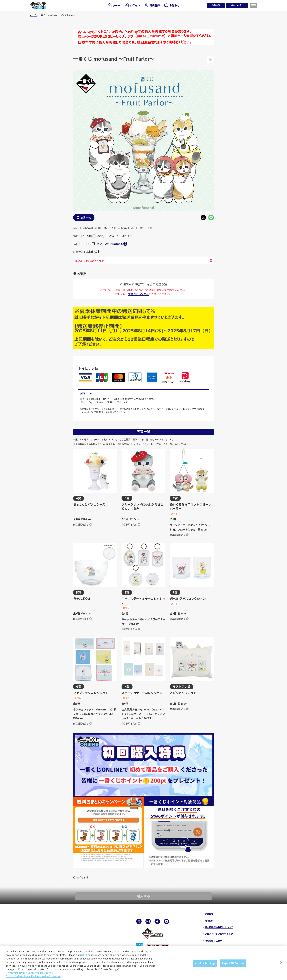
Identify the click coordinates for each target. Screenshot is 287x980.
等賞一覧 (86, 218)
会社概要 (209, 914)
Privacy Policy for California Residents (29, 973)
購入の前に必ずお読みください (143, 260)
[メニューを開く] (253, 5)
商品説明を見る (83, 524)
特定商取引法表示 (213, 941)
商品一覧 (216, 5)
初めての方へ (237, 5)
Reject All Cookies (233, 963)
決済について (86, 393)
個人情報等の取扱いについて (219, 927)
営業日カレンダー (138, 294)
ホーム (33, 15)
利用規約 (209, 921)
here (84, 955)
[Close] (281, 962)
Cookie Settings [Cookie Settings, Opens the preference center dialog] (205, 963)
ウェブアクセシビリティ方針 (219, 934)
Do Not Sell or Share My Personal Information (34, 976)
